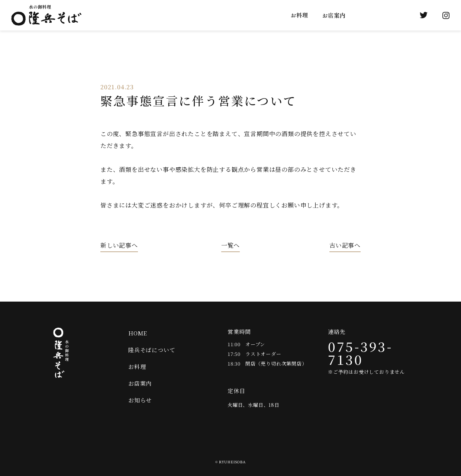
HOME (138, 333)
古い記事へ (345, 246)
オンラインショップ (401, 15)
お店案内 (334, 15)
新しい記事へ (119, 246)
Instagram (446, 15)
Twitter (423, 15)
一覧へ (230, 246)
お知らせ (371, 15)
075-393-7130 (360, 353)
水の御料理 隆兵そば (46, 15)
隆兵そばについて (253, 15)
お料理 (299, 15)
